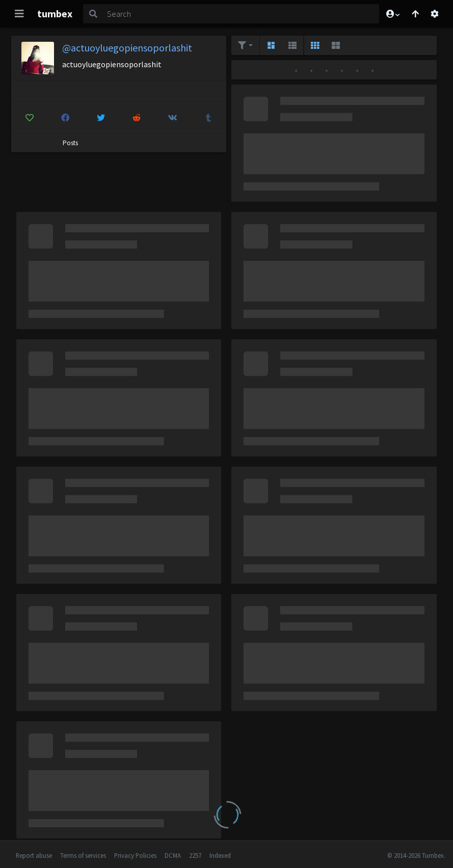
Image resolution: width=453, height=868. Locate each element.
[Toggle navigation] (19, 14)
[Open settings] (435, 14)
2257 (195, 855)
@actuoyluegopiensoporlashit (127, 48)
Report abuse (34, 855)
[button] (392, 14)
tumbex (55, 13)
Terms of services (83, 855)
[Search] (241, 14)
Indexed (220, 855)
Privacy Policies (135, 855)
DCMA (173, 855)
